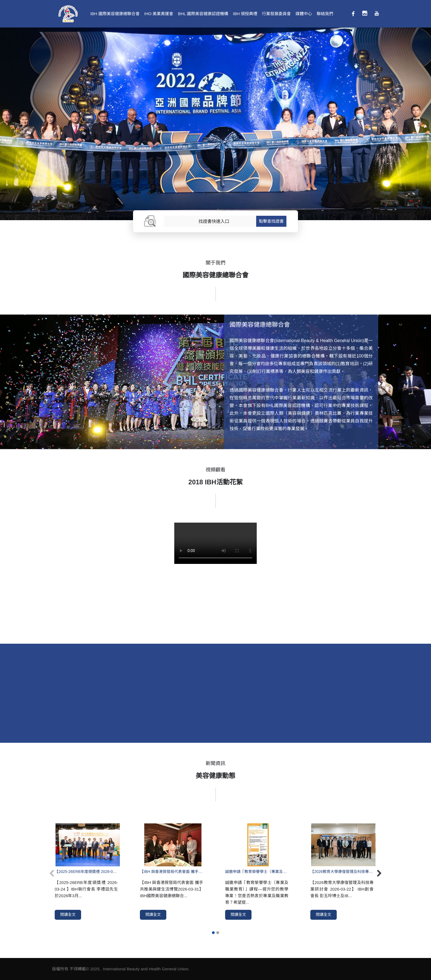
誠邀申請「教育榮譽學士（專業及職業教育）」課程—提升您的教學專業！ (257, 872)
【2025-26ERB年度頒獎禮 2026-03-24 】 (86, 872)
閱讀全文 (68, 915)
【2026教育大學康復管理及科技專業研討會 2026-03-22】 (342, 872)
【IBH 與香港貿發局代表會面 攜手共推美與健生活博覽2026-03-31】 (172, 872)
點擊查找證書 (271, 221)
